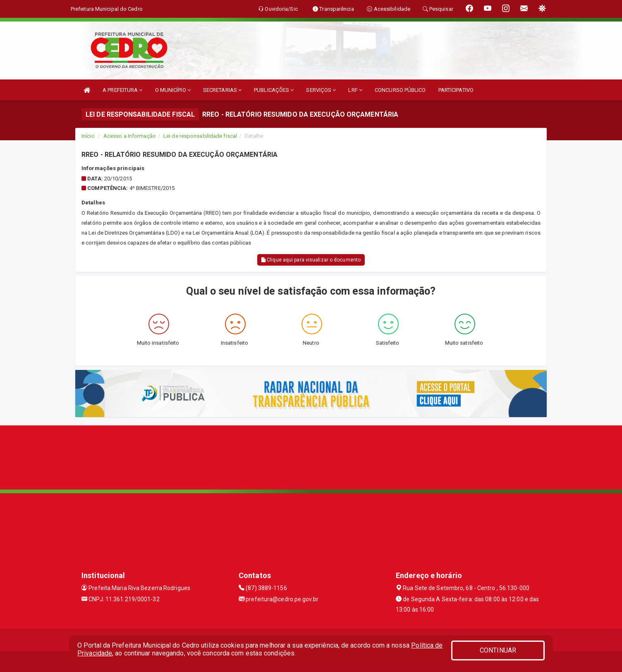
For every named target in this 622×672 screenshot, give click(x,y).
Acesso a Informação (130, 136)
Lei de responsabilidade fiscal (200, 136)
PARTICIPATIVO (456, 90)
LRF (355, 90)
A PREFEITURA (122, 90)
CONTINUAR (498, 650)
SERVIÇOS (321, 90)
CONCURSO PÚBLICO (400, 90)
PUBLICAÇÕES (274, 90)
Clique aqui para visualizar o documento (311, 260)
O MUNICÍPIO (173, 90)
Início (88, 136)
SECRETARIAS (222, 90)
